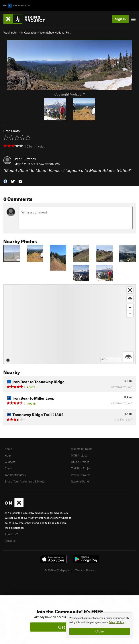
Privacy (90, 570)
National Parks (80, 481)
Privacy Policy (116, 622)
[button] (5, 181)
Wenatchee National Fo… (55, 32)
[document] (100, 625)
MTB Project (79, 455)
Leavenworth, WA (49, 164)
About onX (11, 534)
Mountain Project (82, 449)
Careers (10, 541)
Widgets (10, 462)
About (8, 449)
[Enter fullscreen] (130, 290)
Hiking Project (80, 462)
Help (8, 455)
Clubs (8, 468)
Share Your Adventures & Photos (25, 481)
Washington (11, 32)
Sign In (120, 19)
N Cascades (29, 32)
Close (100, 631)
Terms (79, 570)
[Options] (128, 357)
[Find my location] (130, 299)
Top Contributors (15, 475)
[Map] (69, 324)
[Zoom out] (130, 314)
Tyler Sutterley (25, 159)
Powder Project (81, 475)
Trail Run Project (81, 468)
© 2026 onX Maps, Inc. (58, 570)
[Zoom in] (130, 307)
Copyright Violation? (69, 94)
